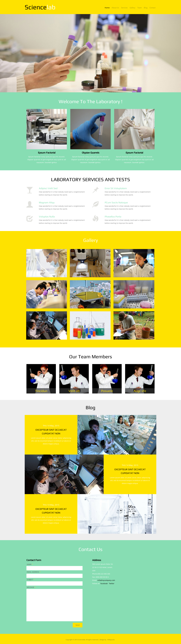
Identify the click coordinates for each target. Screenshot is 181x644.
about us (115, 8)
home (107, 8)
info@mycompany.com (106, 580)
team (140, 8)
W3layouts (111, 640)
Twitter (112, 583)
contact (152, 8)
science (40, 7)
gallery (132, 8)
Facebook (104, 583)
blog (146, 8)
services (124, 8)
